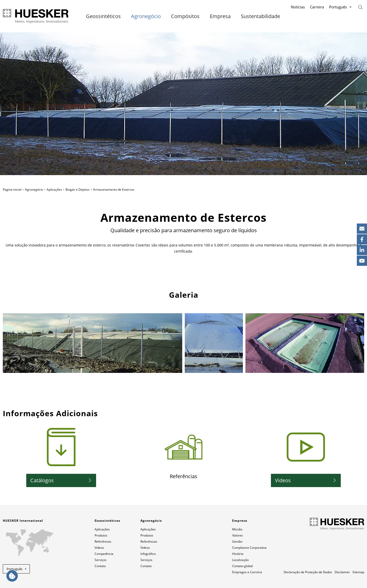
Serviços (101, 560)
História (238, 554)
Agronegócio (146, 16)
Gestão (237, 541)
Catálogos (42, 480)
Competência (104, 554)
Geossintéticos (103, 16)
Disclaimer (342, 572)
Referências (103, 541)
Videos (283, 480)
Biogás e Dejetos (77, 190)
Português (338, 7)
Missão (237, 529)
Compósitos (185, 16)
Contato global (243, 566)
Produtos (101, 535)
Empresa (220, 16)
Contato (100, 566)
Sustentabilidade (260, 16)
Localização (240, 560)
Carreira (317, 7)
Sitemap (358, 572)
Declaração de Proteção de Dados (308, 572)
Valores (238, 535)
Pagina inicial (12, 190)
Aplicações (54, 190)
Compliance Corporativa (249, 548)
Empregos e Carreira (247, 572)
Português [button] (15, 569)
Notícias (298, 7)
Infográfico (148, 554)
